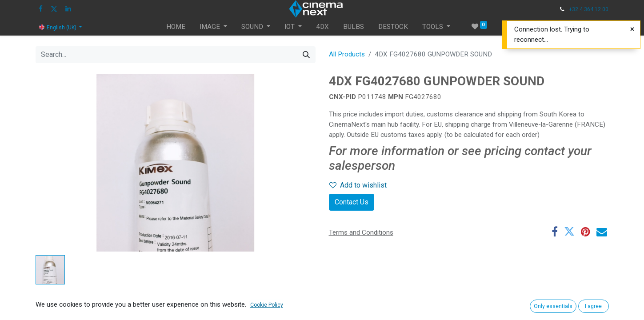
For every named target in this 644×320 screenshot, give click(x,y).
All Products (347, 54)
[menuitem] (176, 27)
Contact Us (352, 202)
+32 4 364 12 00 (589, 9)
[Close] (632, 29)
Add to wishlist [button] (358, 185)
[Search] (306, 55)
